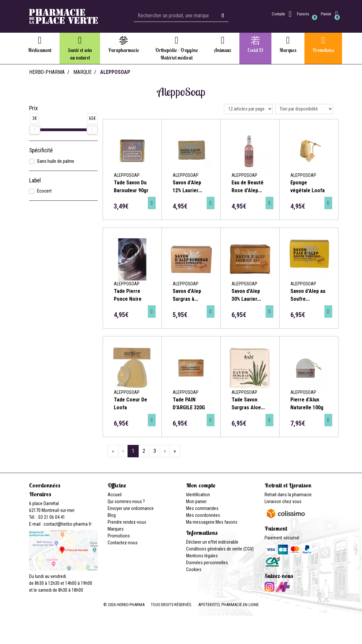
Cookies (194, 569)
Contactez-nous (123, 543)
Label (35, 180)
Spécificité (41, 150)
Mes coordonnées (203, 515)
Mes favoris (226, 522)
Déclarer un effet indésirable (212, 542)
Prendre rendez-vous (127, 522)
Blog (112, 515)
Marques (116, 529)
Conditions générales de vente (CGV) (220, 549)
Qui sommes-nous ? (126, 501)
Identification (198, 495)
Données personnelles (207, 563)
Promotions (119, 536)
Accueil (115, 495)
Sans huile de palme (56, 161)
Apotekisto (228, 605)
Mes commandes (202, 508)
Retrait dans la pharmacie (288, 495)
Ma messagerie (200, 522)
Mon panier (196, 501)
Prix (34, 108)
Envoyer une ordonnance (131, 508)
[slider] (35, 130)
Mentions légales (202, 556)
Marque (82, 72)
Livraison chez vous (283, 501)
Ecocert (44, 191)
